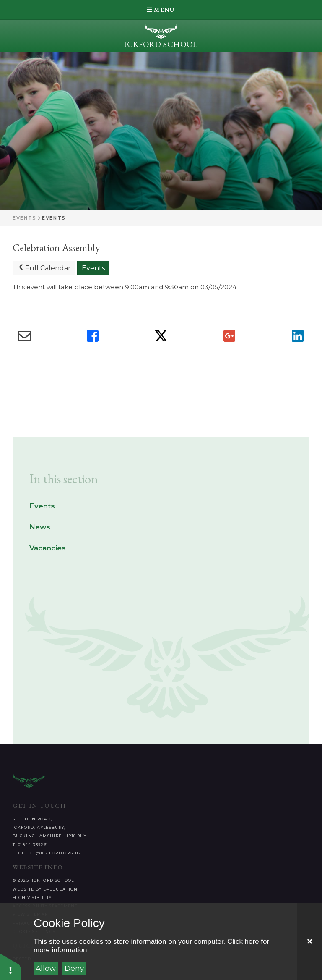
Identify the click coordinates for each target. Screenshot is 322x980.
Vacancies (48, 548)
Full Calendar (44, 268)
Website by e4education (45, 889)
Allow (46, 968)
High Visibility (32, 897)
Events (25, 218)
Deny (74, 968)
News (40, 527)
